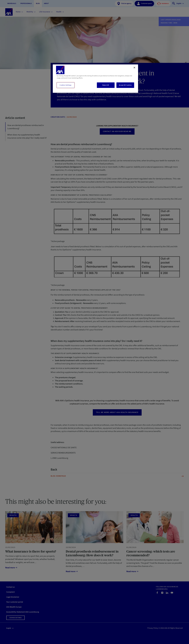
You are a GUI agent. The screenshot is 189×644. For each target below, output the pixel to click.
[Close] (134, 68)
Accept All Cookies (125, 85)
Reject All (106, 85)
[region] (95, 79)
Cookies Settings (65, 85)
